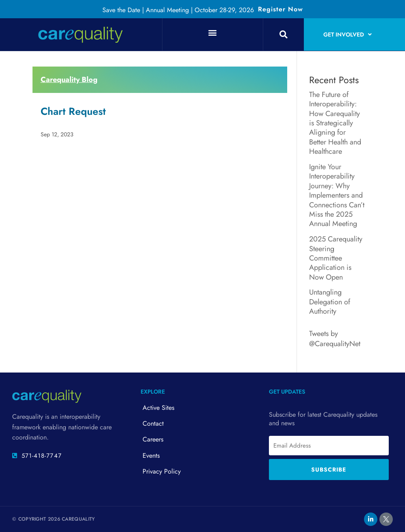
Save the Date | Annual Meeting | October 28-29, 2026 (178, 10)
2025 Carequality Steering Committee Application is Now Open (336, 258)
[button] (213, 32)
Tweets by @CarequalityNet (335, 339)
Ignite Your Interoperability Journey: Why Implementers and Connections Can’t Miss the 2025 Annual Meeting (337, 195)
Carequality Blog (69, 80)
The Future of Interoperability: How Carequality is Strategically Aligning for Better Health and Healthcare (335, 123)
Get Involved (348, 34)
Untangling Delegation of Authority (330, 302)
